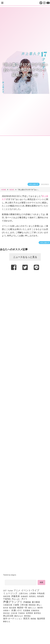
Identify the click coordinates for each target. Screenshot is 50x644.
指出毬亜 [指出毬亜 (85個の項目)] (13, 608)
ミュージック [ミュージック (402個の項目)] (10, 593)
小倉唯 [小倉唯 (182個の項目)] (16, 605)
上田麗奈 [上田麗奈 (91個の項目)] (32, 593)
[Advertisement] (25, 296)
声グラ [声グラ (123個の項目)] (24, 599)
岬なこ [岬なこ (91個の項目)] (39, 605)
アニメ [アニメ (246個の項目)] (17, 590)
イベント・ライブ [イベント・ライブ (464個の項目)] (30, 590)
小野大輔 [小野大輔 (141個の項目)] (24, 605)
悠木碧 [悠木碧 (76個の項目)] (6, 608)
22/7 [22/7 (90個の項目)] (5, 590)
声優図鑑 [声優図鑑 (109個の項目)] (27, 602)
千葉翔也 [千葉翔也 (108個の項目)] (7, 599)
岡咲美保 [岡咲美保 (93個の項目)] (32, 605)
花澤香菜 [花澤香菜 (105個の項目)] (29, 613)
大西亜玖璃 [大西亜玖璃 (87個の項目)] (8, 605)
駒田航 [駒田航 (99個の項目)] (33, 619)
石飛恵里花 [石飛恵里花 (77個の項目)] (35, 610)
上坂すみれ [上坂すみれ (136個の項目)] (23, 593)
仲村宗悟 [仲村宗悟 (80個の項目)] (7, 596)
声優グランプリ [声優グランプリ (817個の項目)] (13, 602)
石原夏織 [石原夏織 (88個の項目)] (26, 610)
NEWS (25, 79)
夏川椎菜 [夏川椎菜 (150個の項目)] (36, 602)
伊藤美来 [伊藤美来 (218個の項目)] (15, 596)
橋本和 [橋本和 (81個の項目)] (40, 608)
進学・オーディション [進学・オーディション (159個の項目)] (13, 619)
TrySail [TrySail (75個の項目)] (10, 590)
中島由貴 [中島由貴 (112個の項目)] (41, 593)
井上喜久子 (34, 184)
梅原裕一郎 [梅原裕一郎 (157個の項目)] (22, 608)
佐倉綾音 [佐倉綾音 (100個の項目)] (24, 596)
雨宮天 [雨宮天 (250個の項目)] (27, 618)
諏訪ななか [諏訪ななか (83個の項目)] (19, 616)
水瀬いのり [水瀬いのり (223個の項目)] (17, 610)
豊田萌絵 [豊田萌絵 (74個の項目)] (27, 616)
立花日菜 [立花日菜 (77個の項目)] (14, 613)
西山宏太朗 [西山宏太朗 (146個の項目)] (8, 616)
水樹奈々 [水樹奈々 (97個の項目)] (7, 610)
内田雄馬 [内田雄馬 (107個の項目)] (40, 596)
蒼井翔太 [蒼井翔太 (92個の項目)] (37, 613)
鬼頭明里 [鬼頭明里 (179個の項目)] (41, 618)
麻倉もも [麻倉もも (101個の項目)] (7, 621)
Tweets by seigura (10, 575)
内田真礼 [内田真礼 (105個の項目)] (32, 596)
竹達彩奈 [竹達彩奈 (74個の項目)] (22, 613)
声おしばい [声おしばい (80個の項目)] (16, 599)
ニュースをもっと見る (25, 257)
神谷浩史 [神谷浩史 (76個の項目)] (6, 613)
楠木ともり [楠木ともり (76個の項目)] (32, 608)
